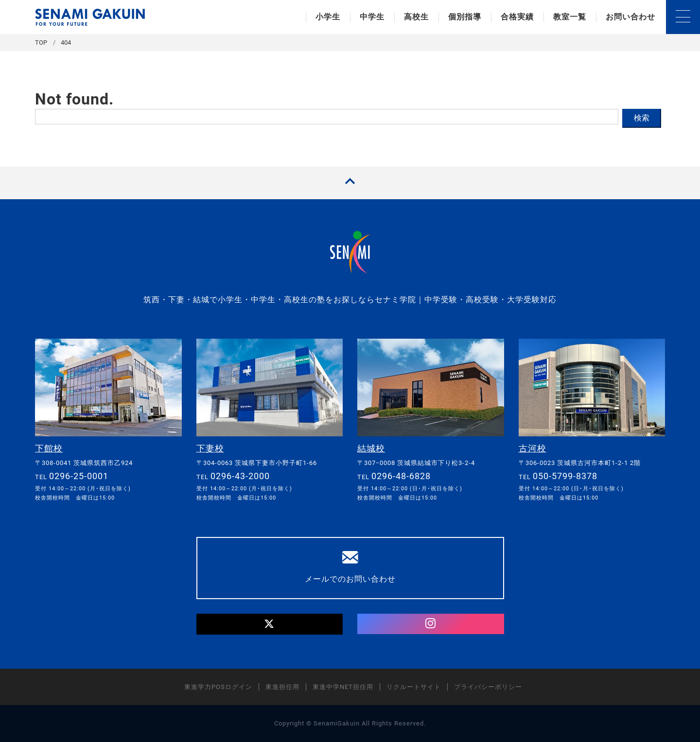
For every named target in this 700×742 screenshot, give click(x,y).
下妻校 (210, 448)
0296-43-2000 (240, 476)
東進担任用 (282, 687)
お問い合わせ (630, 17)
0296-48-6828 (401, 476)
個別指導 (465, 17)
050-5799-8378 (565, 476)
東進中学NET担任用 (343, 687)
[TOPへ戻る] (350, 183)
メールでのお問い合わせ (350, 567)
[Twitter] (270, 624)
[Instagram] (431, 624)
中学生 (372, 17)
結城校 (371, 448)
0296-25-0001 (79, 476)
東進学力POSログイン (218, 687)
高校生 (416, 17)
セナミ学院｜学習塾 (90, 17)
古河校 (533, 448)
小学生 (328, 17)
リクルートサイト (414, 687)
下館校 (49, 448)
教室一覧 (570, 17)
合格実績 (517, 17)
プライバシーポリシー (488, 687)
